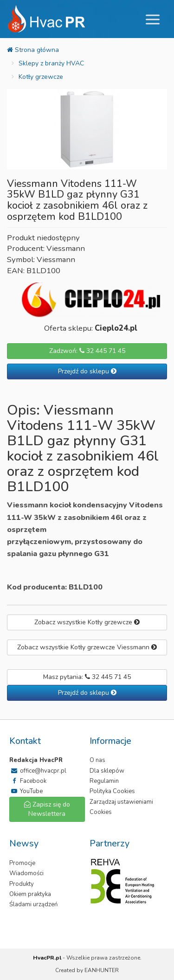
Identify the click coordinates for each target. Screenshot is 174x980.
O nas (97, 760)
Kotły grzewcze (41, 77)
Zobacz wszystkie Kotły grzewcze (87, 622)
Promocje (22, 863)
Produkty (22, 884)
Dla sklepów (107, 771)
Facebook (28, 781)
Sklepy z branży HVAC (51, 63)
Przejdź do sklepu (87, 371)
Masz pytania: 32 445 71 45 (87, 677)
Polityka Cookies (112, 791)
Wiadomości (26, 873)
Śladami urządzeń (33, 904)
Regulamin (104, 781)
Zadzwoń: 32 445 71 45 (87, 351)
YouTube (26, 791)
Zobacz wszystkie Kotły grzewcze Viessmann (87, 647)
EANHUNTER (102, 970)
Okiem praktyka (30, 894)
